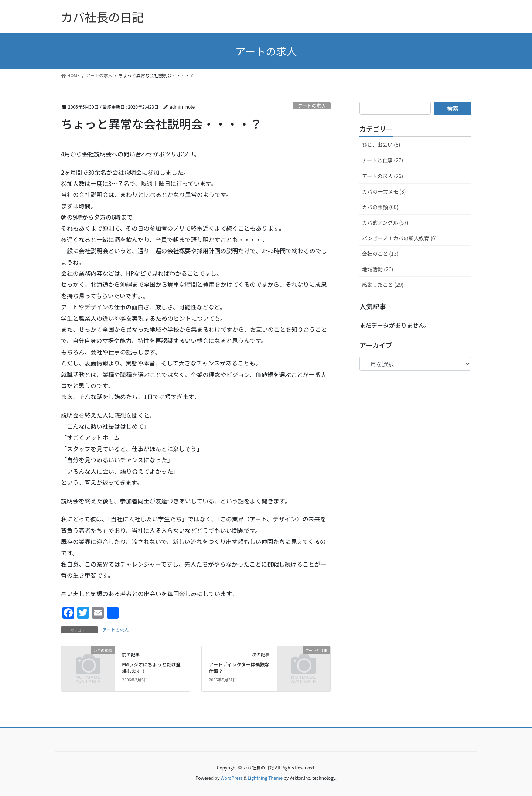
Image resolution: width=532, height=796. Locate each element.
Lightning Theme (265, 778)
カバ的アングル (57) (385, 222)
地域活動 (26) (378, 269)
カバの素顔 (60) (380, 207)
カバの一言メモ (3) (384, 191)
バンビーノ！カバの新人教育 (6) (399, 238)
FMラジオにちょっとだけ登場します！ (151, 668)
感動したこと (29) (383, 285)
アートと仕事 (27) (383, 160)
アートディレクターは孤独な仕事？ (239, 668)
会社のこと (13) (380, 254)
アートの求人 (312, 106)
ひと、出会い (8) (381, 144)
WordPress (232, 778)
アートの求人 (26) (383, 176)
